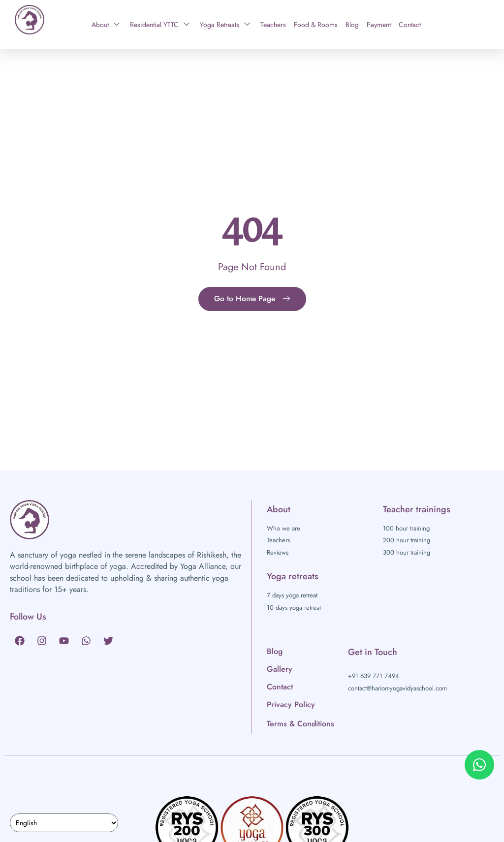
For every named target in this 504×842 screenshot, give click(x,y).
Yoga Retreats (225, 25)
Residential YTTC (160, 25)
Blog (352, 25)
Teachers (273, 25)
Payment (379, 25)
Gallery (280, 669)
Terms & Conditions (300, 724)
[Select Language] (64, 823)
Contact (410, 25)
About (106, 25)
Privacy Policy (291, 704)
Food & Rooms (316, 25)
